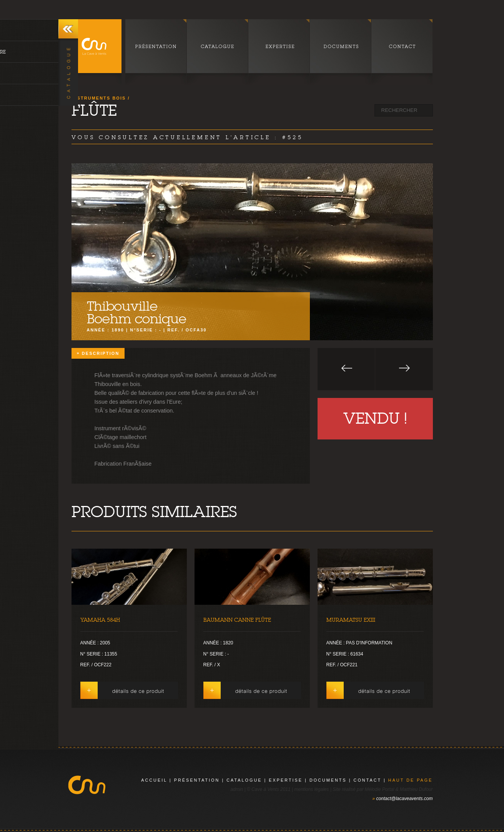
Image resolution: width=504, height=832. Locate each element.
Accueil (154, 780)
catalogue (244, 780)
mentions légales (311, 789)
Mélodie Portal (380, 789)
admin (237, 789)
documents (328, 780)
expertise (286, 780)
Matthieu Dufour (416, 789)
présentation (197, 780)
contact (368, 780)
